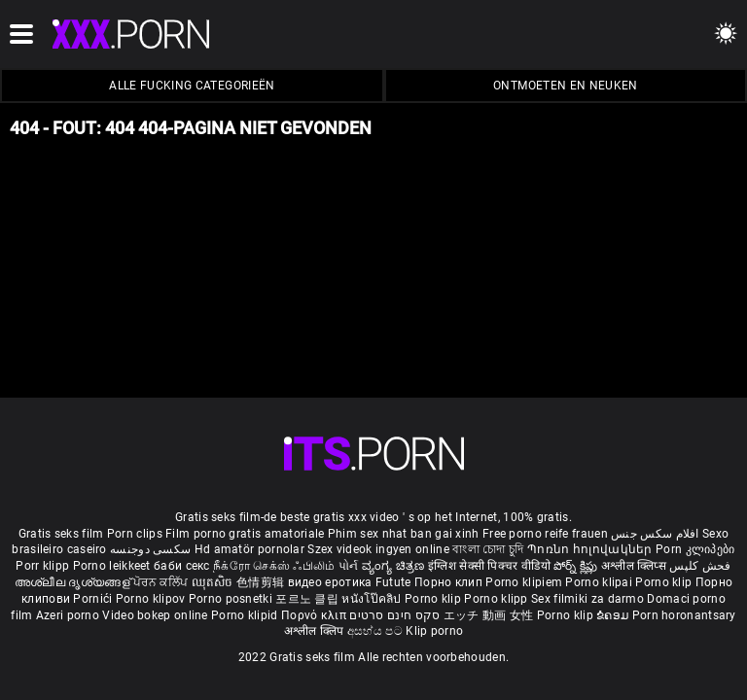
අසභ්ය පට (376, 631)
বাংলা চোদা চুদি (488, 549)
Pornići (94, 599)
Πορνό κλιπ (315, 615)
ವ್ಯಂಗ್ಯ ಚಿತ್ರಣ (395, 566)
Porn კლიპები (695, 549)
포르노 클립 (308, 599)
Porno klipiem (525, 582)
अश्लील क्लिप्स (635, 566)
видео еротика (330, 582)
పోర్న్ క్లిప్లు (577, 566)
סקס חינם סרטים (394, 615)
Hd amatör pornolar (249, 549)
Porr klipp (44, 566)
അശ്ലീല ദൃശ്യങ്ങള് (74, 582)
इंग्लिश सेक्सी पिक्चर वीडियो (489, 566)
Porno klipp (498, 599)
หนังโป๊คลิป (373, 599)
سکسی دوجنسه (150, 549)
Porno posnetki (232, 599)
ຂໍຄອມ (614, 615)
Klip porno (434, 631)
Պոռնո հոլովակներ (591, 549)
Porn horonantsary (684, 615)
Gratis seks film (61, 534)
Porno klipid (246, 615)
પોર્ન (349, 566)
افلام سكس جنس (655, 534)
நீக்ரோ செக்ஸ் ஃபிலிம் (274, 566)
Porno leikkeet (114, 566)
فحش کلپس (700, 566)
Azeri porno (70, 615)
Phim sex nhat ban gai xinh (404, 534)
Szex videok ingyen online (378, 549)
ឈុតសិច (214, 582)
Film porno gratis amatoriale (245, 534)
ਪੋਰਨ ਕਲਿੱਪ (162, 582)
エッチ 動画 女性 (489, 615)
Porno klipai (600, 582)
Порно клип (450, 582)
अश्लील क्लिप (316, 631)
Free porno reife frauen (545, 534)
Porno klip (665, 582)
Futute (393, 582)
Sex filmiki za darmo (587, 599)
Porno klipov (152, 599)
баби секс (182, 566)
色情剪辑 (262, 582)
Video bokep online (155, 615)
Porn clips (136, 534)
